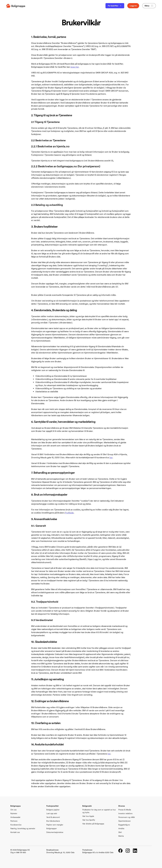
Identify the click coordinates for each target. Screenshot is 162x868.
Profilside (69, 513)
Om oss (13, 810)
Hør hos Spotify (89, 820)
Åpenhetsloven (125, 821)
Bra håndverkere (53, 821)
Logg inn (133, 6)
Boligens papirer (53, 810)
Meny (149, 6)
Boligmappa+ (52, 828)
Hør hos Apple (88, 816)
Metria (121, 836)
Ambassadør (15, 817)
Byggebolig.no (124, 825)
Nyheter (14, 813)
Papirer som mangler (55, 825)
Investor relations (125, 813)
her (111, 458)
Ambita (121, 828)
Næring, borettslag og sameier (23, 828)
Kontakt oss (15, 832)
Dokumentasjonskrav (55, 832)
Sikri (120, 832)
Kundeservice (16, 825)
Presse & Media (125, 810)
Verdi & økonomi (53, 817)
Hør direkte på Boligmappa (93, 824)
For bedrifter (115, 6)
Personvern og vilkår (127, 817)
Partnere (14, 821)
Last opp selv (52, 813)
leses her (75, 67)
